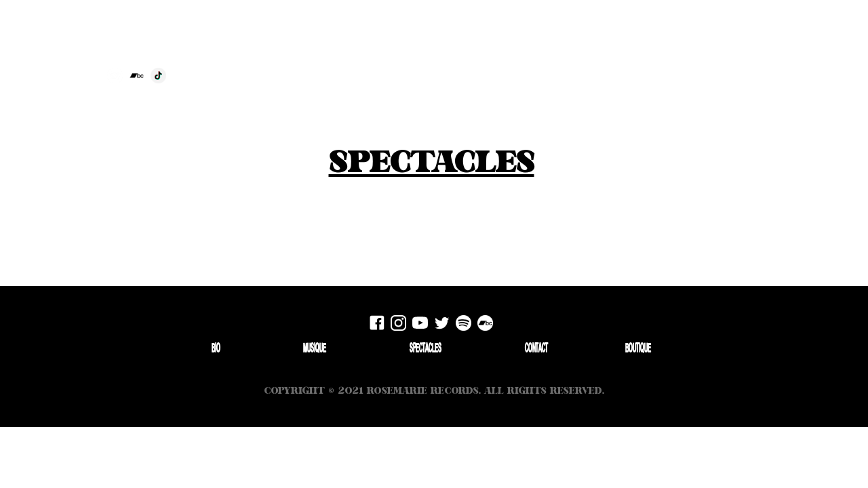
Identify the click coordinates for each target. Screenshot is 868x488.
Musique (315, 349)
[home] (342, 35)
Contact (776, 47)
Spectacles (728, 47)
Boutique (820, 47)
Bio (216, 349)
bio (690, 47)
